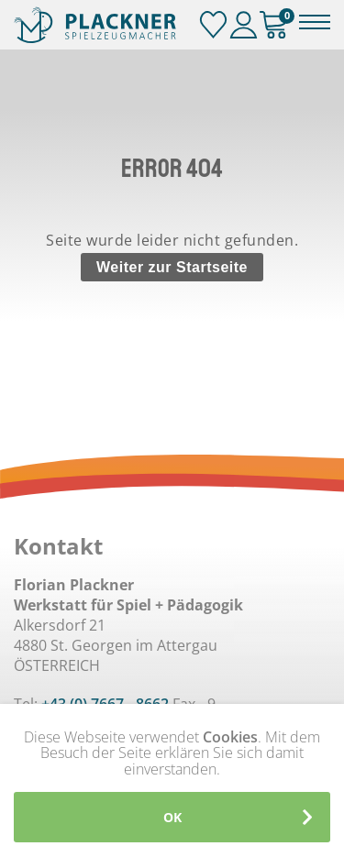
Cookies (230, 737)
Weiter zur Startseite (172, 267)
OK (172, 817)
